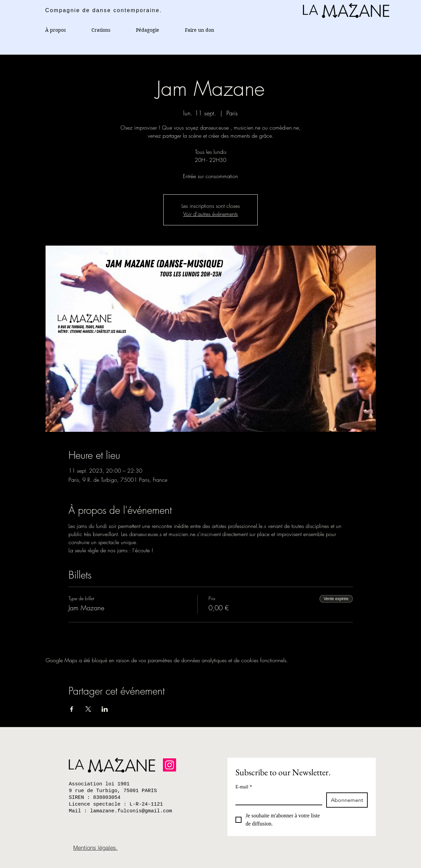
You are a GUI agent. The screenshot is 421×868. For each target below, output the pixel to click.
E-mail (244, 787)
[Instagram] (170, 765)
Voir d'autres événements (210, 214)
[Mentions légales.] (95, 848)
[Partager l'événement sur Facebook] (72, 709)
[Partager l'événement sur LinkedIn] (105, 709)
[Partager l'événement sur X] (88, 709)
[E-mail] (277, 799)
